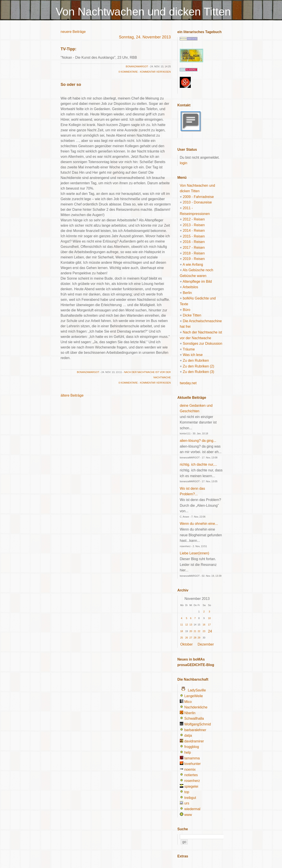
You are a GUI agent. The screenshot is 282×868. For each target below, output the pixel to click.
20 (191, 631)
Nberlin (190, 713)
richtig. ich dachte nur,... (198, 464)
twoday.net (188, 383)
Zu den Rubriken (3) (199, 372)
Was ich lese (193, 355)
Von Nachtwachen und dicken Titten (143, 12)
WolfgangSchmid (198, 724)
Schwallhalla (194, 718)
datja (188, 735)
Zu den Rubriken (196, 361)
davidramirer (194, 741)
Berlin (187, 293)
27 (191, 638)
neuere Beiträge (73, 32)
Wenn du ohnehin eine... (199, 524)
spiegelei (191, 786)
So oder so (71, 85)
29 (199, 638)
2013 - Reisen (194, 225)
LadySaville (197, 690)
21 (195, 631)
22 (199, 631)
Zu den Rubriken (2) (199, 366)
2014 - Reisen (194, 231)
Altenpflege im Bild (197, 281)
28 (195, 638)
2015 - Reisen (194, 236)
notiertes (191, 775)
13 (191, 625)
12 (187, 625)
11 (182, 625)
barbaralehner (195, 730)
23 (204, 631)
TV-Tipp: (69, 49)
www (188, 815)
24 (210, 631)
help (187, 752)
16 (204, 625)
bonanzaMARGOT (137, 66)
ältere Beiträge (72, 395)
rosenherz (192, 781)
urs (187, 803)
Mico (188, 702)
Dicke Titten (192, 315)
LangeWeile (193, 696)
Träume (189, 349)
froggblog (192, 747)
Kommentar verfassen (155, 72)
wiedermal (192, 809)
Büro (187, 310)
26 (187, 638)
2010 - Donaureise (197, 202)
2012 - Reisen (194, 219)
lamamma (192, 758)
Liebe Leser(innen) (194, 553)
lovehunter (192, 764)
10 (209, 618)
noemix (190, 769)
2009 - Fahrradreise (198, 197)
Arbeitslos (190, 287)
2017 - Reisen (194, 248)
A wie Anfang (193, 265)
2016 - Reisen (194, 242)
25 (182, 638)
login (184, 163)
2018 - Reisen (194, 253)
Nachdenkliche (196, 707)
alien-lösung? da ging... (198, 441)
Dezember (206, 644)
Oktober (186, 644)
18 (182, 631)
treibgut (190, 798)
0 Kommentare (128, 72)
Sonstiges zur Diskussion (203, 344)
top (187, 792)
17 (209, 625)
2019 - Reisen (194, 259)
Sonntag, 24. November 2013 (145, 37)
